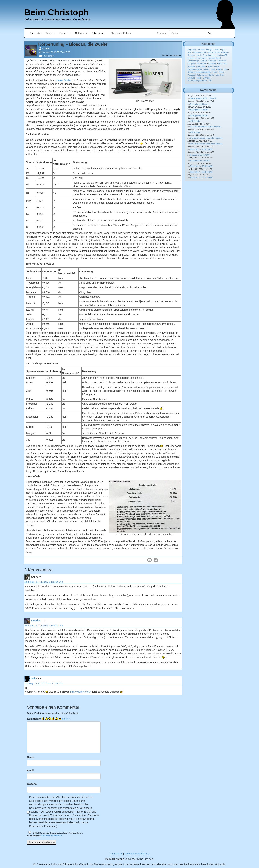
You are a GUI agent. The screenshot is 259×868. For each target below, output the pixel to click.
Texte (50, 33)
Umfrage (207, 78)
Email (30, 771)
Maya (220, 69)
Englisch (191, 58)
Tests (199, 78)
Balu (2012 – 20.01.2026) (201, 149)
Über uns (99, 33)
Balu (190, 52)
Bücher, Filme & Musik (218, 52)
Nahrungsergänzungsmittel (199, 72)
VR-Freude (195, 121)
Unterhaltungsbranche (197, 80)
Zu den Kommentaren (172, 55)
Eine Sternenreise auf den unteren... (206, 127)
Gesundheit (48, 56)
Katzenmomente (195, 69)
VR (210, 80)
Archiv (162, 33)
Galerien (81, 33)
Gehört (204, 61)
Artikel (217, 50)
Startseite (35, 33)
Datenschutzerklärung (137, 854)
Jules (210, 66)
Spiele (211, 75)
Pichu (221, 72)
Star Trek (220, 75)
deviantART (222, 55)
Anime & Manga (205, 50)
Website (32, 784)
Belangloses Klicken (199, 104)
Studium (191, 78)
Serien (65, 33)
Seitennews (202, 75)
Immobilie (201, 66)
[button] (150, 560)
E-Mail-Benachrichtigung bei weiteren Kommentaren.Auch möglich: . (55, 834)
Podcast (191, 75)
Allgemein (192, 50)
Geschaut (222, 61)
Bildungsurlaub (200, 52)
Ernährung (201, 58)
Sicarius (46, 49)
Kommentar (34, 719)
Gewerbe (213, 64)
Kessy (206, 69)
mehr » (66, 719)
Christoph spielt (194, 55)
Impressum (116, 854)
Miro (226, 69)
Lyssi (213, 69)
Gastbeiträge (193, 61)
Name (30, 757)
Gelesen (212, 61)
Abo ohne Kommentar (51, 836)
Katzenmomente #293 (200, 155)
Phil (33, 679)
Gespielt (191, 64)
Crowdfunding (209, 55)
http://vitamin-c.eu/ (80, 692)
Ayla (223, 50)
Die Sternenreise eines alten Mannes (206, 138)
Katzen (217, 66)
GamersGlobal (214, 58)
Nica (215, 72)
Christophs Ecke (121, 33)
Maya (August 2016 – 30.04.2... (204, 98)
